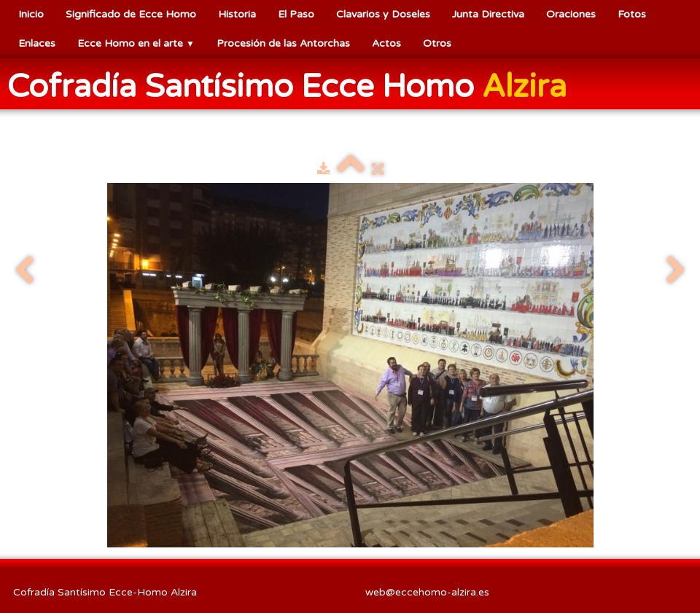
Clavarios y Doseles (383, 14)
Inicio (31, 14)
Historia (237, 14)
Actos (386, 43)
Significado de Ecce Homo (131, 14)
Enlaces (37, 43)
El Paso (296, 14)
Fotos (632, 14)
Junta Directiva (488, 14)
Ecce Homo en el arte (136, 43)
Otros (437, 43)
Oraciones (571, 14)
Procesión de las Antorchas (283, 43)
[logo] (292, 85)
